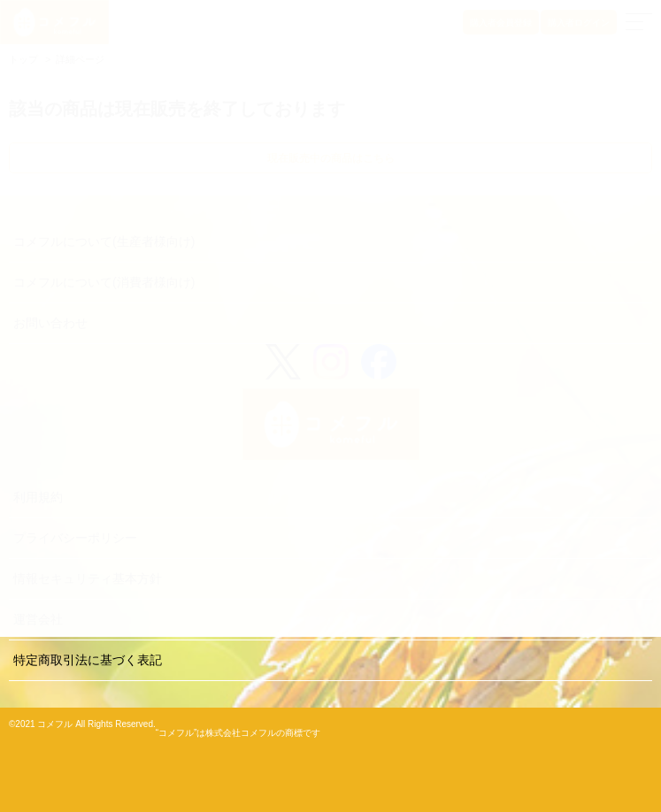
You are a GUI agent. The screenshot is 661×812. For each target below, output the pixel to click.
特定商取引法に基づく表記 (88, 660)
